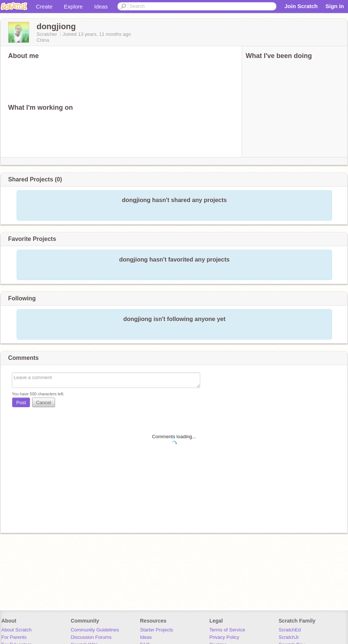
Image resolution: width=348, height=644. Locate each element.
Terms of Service (227, 630)
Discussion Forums (91, 637)
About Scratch (17, 630)
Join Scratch (301, 6)
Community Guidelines (95, 630)
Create (44, 6)
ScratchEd (290, 630)
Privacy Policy (224, 637)
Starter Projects (157, 630)
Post (21, 403)
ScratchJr (289, 637)
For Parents (14, 637)
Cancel (44, 403)
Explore (73, 6)
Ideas (101, 6)
